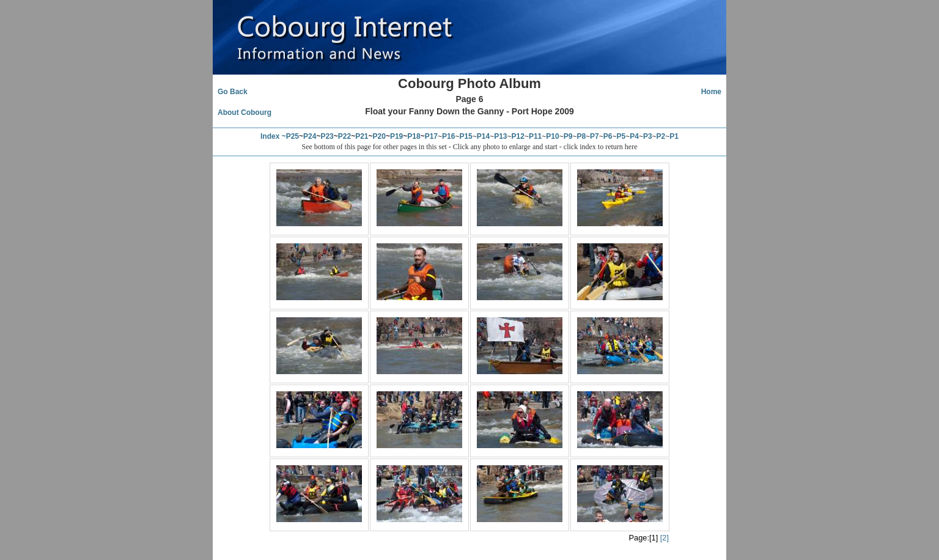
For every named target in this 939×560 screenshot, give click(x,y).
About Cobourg (245, 112)
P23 (327, 136)
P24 (310, 136)
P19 (396, 136)
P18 (414, 136)
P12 (518, 136)
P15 (466, 136)
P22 (344, 136)
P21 (362, 136)
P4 (634, 136)
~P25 (290, 136)
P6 (608, 136)
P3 (648, 136)
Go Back (233, 92)
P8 (581, 136)
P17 (431, 136)
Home (711, 92)
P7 (595, 136)
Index (270, 136)
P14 (483, 136)
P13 (500, 136)
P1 (674, 136)
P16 (448, 136)
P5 (621, 136)
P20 (379, 136)
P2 (661, 136)
